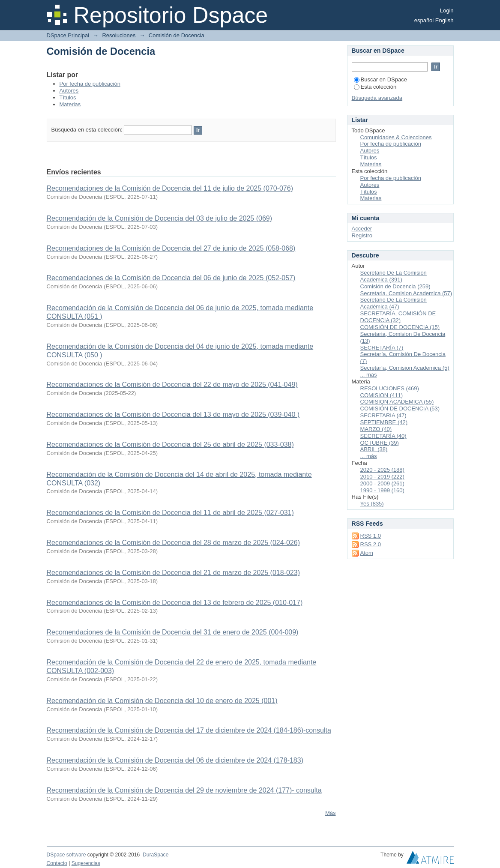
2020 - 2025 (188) (382, 470)
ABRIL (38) (374, 449)
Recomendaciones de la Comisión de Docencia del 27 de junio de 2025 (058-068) (171, 248)
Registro (362, 235)
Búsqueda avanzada (377, 98)
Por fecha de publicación (90, 84)
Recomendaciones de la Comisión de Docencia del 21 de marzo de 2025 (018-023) (173, 573)
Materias (70, 104)
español (424, 20)
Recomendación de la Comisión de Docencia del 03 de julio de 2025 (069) (160, 218)
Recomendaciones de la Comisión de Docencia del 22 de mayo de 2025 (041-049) (172, 385)
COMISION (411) (382, 395)
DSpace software (66, 855)
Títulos (68, 97)
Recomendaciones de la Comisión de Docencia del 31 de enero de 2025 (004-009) (173, 632)
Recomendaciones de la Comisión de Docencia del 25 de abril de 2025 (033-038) (170, 444)
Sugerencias (86, 863)
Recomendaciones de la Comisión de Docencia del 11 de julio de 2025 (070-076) (170, 188)
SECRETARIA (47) (383, 415)
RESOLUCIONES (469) (390, 388)
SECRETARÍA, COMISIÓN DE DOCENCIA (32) (398, 317)
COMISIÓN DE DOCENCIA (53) (400, 409)
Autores (69, 91)
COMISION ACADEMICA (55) (397, 402)
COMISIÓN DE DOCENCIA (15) (400, 327)
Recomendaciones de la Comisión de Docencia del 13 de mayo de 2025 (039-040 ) (173, 415)
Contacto (57, 863)
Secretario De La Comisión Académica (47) (394, 303)
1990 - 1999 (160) (382, 490)
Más (331, 813)
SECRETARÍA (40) (383, 436)
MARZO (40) (376, 429)
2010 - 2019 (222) (382, 477)
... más (369, 375)
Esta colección (375, 87)
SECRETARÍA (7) (382, 348)
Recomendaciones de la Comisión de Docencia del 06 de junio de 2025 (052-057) (171, 278)
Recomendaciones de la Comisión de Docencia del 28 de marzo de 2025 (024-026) (173, 543)
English (445, 20)
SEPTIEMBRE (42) (384, 422)
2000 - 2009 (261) (382, 483)
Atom (367, 553)
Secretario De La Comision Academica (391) (394, 276)
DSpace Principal (68, 35)
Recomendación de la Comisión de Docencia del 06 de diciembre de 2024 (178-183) (175, 760)
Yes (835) (372, 504)
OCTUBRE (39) (380, 443)
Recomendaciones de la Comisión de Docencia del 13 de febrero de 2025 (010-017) (175, 603)
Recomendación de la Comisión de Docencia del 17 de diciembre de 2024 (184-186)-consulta (189, 730)
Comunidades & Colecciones (396, 137)
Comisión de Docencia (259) (395, 286)
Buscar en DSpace (380, 79)
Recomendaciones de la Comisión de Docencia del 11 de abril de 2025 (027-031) (170, 513)
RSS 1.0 (371, 536)
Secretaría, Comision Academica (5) (405, 368)
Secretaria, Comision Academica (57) (406, 293)
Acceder (362, 229)
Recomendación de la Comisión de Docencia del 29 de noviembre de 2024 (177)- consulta (184, 790)
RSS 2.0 (371, 544)
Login (447, 10)
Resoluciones (119, 35)
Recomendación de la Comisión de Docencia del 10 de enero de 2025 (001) (162, 701)
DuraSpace (156, 855)
